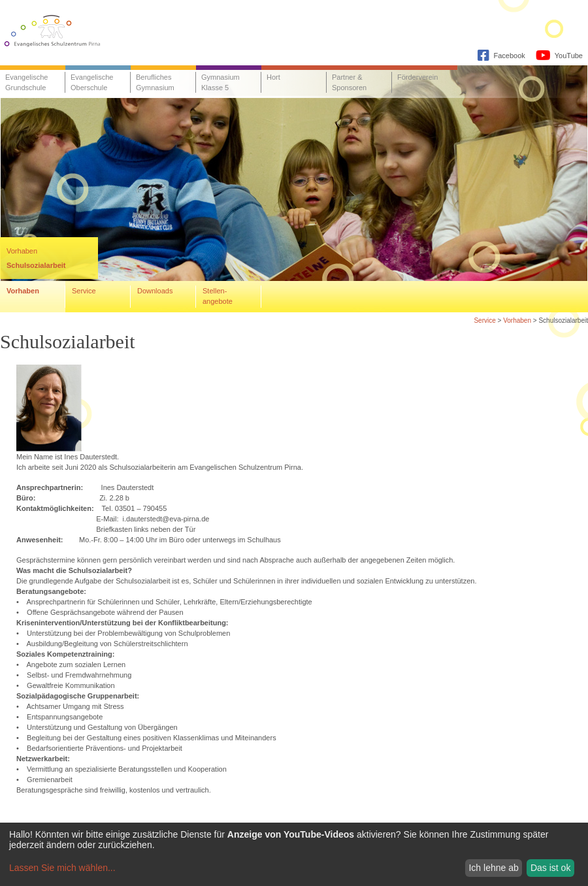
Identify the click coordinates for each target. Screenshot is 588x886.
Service (484, 320)
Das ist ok (550, 868)
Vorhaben (517, 320)
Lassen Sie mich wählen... (62, 868)
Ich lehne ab (493, 868)
